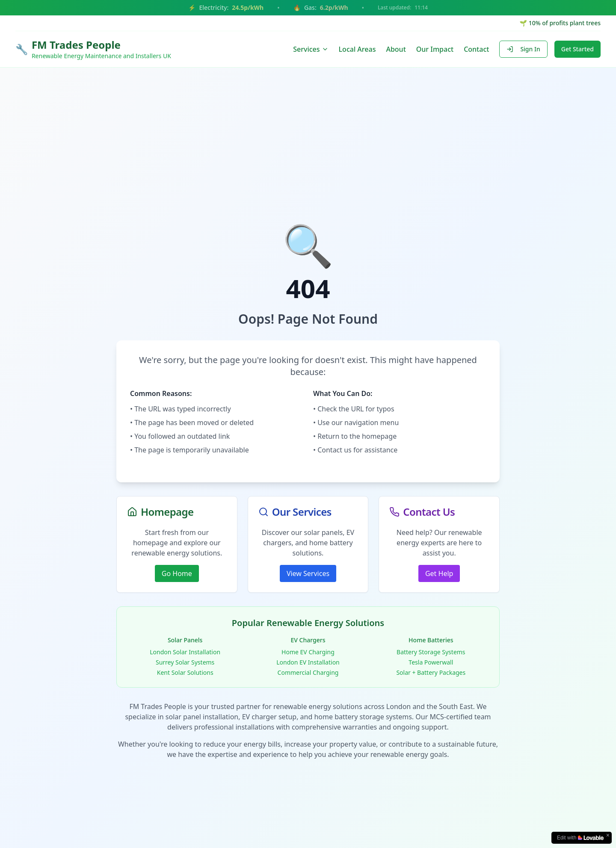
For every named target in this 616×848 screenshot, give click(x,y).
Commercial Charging (308, 672)
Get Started (577, 49)
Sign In (523, 49)
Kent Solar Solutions (185, 672)
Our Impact (435, 49)
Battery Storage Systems (431, 652)
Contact (476, 49)
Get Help (439, 573)
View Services (308, 573)
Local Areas (357, 49)
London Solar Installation (185, 652)
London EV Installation (308, 662)
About (396, 49)
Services (311, 49)
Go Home (177, 573)
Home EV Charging (308, 652)
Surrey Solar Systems (185, 662)
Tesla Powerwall (431, 662)
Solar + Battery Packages (431, 672)
